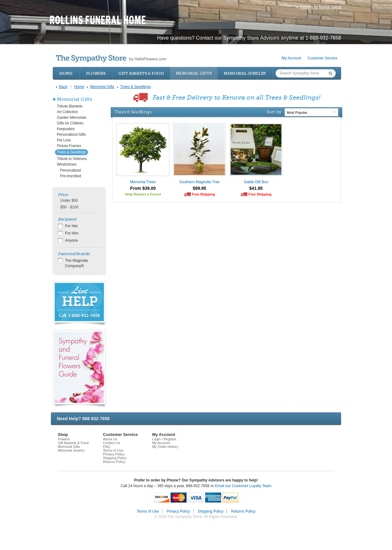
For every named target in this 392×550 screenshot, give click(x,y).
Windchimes (67, 164)
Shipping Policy (115, 458)
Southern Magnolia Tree (199, 182)
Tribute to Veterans (72, 159)
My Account (291, 58)
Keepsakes (66, 129)
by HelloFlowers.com (111, 59)
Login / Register (164, 439)
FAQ (106, 447)
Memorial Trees (143, 182)
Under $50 (69, 201)
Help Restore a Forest (143, 194)
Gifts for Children (70, 123)
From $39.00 (143, 188)
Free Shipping (203, 194)
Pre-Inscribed (71, 176)
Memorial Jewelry (245, 73)
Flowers (96, 73)
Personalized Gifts (71, 135)
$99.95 (200, 188)
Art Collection (67, 112)
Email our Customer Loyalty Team (243, 486)
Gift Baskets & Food (141, 73)
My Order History (165, 447)
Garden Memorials (72, 118)
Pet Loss (64, 140)
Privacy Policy (114, 454)
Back (63, 87)
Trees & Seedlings (71, 152)
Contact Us (112, 443)
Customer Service (322, 58)
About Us (110, 439)
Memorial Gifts (194, 73)
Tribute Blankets (70, 106)
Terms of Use (113, 450)
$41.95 (256, 188)
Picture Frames (69, 146)
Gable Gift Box (256, 182)
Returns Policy (114, 462)
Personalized (70, 170)
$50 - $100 (69, 207)
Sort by (274, 112)
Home (66, 73)
